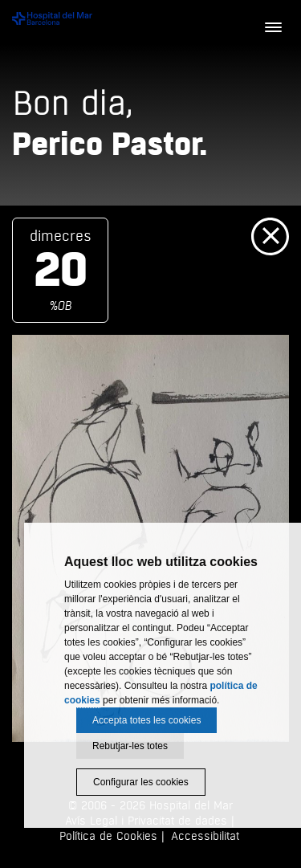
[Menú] (273, 28)
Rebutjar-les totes (130, 746)
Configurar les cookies (141, 782)
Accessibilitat (205, 836)
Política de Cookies (108, 836)
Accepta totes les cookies (146, 720)
